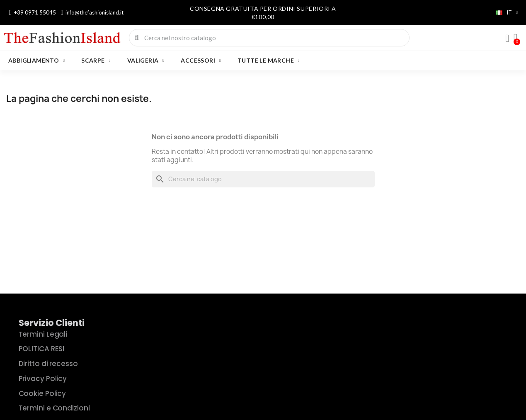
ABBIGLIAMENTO (36, 61)
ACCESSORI (201, 61)
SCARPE (96, 61)
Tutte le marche (269, 61)
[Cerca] (263, 179)
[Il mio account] (507, 39)
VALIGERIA (146, 61)
